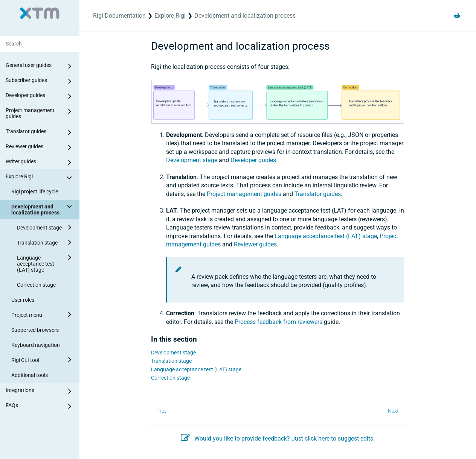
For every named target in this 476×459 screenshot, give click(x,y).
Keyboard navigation (36, 345)
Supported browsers (35, 330)
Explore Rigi (40, 178)
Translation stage (46, 242)
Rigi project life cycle (35, 192)
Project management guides (40, 113)
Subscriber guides (40, 81)
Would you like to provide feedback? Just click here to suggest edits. (278, 438)
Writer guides (40, 163)
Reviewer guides (40, 147)
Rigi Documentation (119, 16)
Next (393, 411)
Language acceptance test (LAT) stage (46, 263)
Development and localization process (43, 208)
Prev (162, 411)
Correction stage (36, 285)
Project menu (43, 315)
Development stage (46, 227)
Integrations (40, 391)
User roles (23, 300)
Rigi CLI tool (43, 360)
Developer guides (40, 96)
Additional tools (30, 375)
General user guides (40, 66)
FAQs (40, 406)
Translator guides (40, 132)
